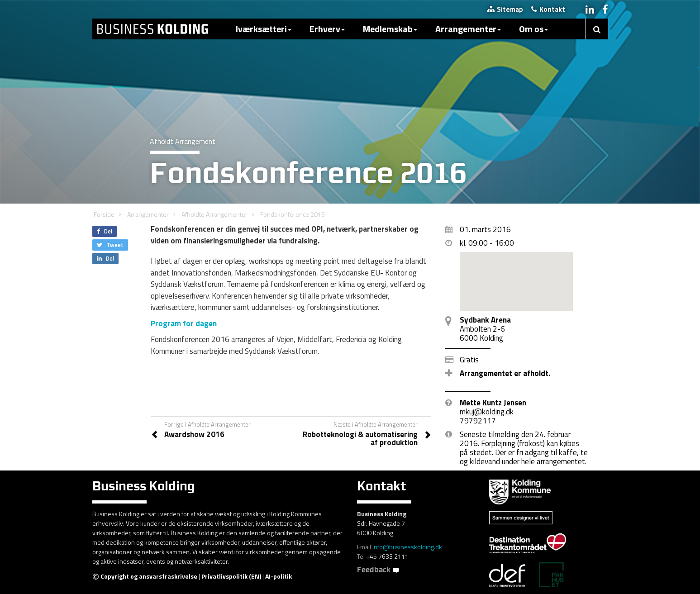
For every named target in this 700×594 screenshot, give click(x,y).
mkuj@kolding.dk (487, 412)
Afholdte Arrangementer (214, 214)
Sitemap (505, 9)
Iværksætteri (264, 29)
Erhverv (327, 29)
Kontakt (548, 9)
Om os (533, 29)
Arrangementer (468, 29)
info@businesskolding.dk (407, 547)
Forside (104, 214)
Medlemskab (390, 29)
